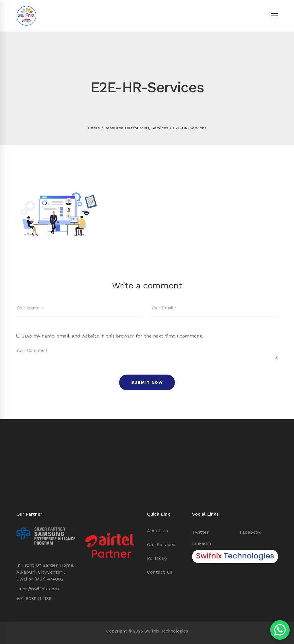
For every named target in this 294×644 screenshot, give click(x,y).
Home (94, 128)
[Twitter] (200, 532)
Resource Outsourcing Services (136, 128)
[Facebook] (250, 532)
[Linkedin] (202, 543)
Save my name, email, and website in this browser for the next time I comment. (112, 336)
